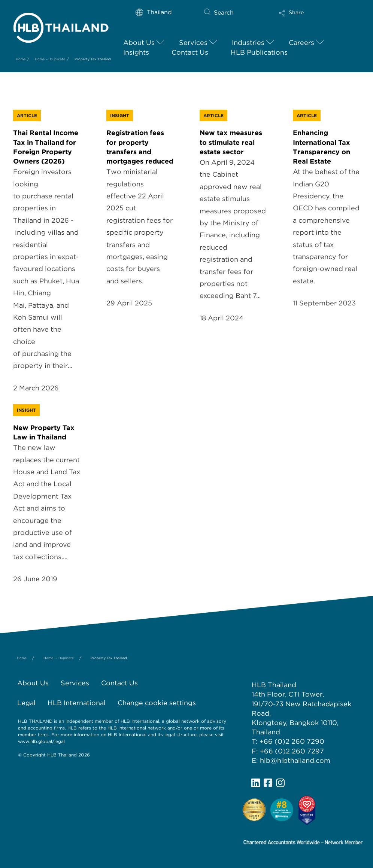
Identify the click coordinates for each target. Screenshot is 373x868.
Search (224, 13)
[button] (313, 16)
